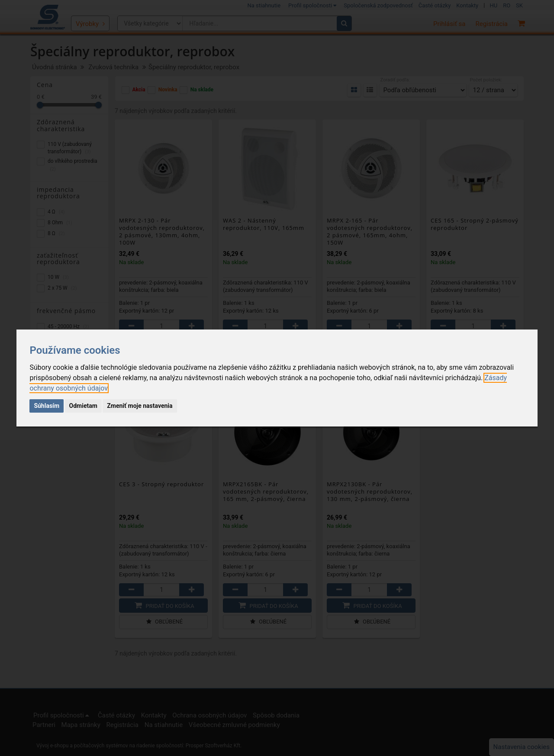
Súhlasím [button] (47, 406)
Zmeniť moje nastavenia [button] (140, 406)
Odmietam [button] (83, 406)
